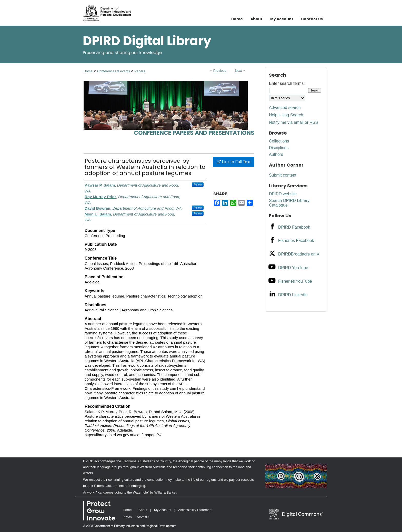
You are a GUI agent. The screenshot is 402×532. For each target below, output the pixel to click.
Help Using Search (286, 115)
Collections (279, 141)
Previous (220, 71)
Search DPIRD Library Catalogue (289, 203)
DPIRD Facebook (294, 227)
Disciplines (279, 148)
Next (238, 71)
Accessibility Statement (195, 510)
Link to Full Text (233, 162)
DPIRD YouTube (293, 268)
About (143, 510)
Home (88, 71)
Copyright (143, 517)
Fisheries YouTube (295, 281)
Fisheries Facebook (296, 241)
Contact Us (312, 19)
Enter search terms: (287, 83)
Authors (276, 154)
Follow (198, 185)
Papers (140, 71)
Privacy (127, 517)
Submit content (283, 175)
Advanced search (285, 108)
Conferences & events (114, 71)
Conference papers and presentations (194, 133)
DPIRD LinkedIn (293, 295)
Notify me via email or (293, 122)
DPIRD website (283, 194)
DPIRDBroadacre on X (299, 254)
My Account (163, 510)
